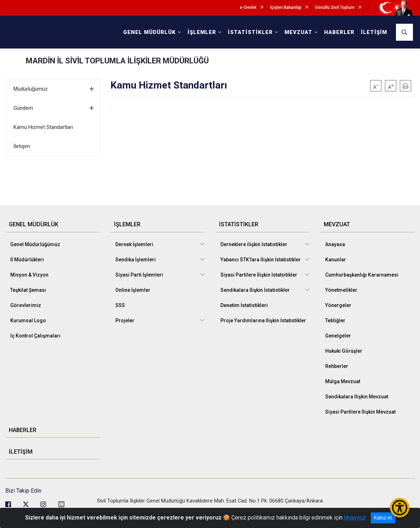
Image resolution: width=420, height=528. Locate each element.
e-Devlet (248, 8)
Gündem (23, 108)
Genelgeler (338, 336)
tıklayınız (355, 518)
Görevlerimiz (26, 305)
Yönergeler (338, 305)
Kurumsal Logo (28, 320)
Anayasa (335, 244)
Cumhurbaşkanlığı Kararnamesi (362, 275)
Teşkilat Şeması (28, 290)
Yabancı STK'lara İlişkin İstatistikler (261, 260)
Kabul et (383, 518)
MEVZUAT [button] (298, 32)
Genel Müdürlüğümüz (35, 244)
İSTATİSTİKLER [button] (250, 32)
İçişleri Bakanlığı (286, 8)
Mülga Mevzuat (343, 381)
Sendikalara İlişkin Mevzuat (357, 397)
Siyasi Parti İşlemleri (139, 275)
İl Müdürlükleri (27, 260)
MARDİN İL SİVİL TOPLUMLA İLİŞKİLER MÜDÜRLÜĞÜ (117, 61)
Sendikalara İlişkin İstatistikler (255, 290)
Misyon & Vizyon (29, 275)
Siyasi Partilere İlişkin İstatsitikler (259, 275)
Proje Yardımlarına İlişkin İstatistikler (263, 320)
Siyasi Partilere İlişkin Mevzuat (360, 412)
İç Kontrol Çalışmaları (35, 336)
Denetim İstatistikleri (244, 305)
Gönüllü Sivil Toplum (335, 8)
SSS (120, 305)
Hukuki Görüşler (344, 351)
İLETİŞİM (374, 32)
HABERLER (339, 32)
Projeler (125, 320)
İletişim (22, 146)
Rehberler (337, 366)
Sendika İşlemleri (136, 260)
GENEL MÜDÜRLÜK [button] (149, 32)
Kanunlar (336, 260)
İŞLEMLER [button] (202, 32)
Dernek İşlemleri (134, 244)
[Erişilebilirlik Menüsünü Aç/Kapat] (400, 508)
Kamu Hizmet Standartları (43, 127)
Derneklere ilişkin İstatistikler (254, 244)
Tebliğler (335, 320)
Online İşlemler (133, 290)
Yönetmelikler (341, 290)
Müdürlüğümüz (31, 89)
